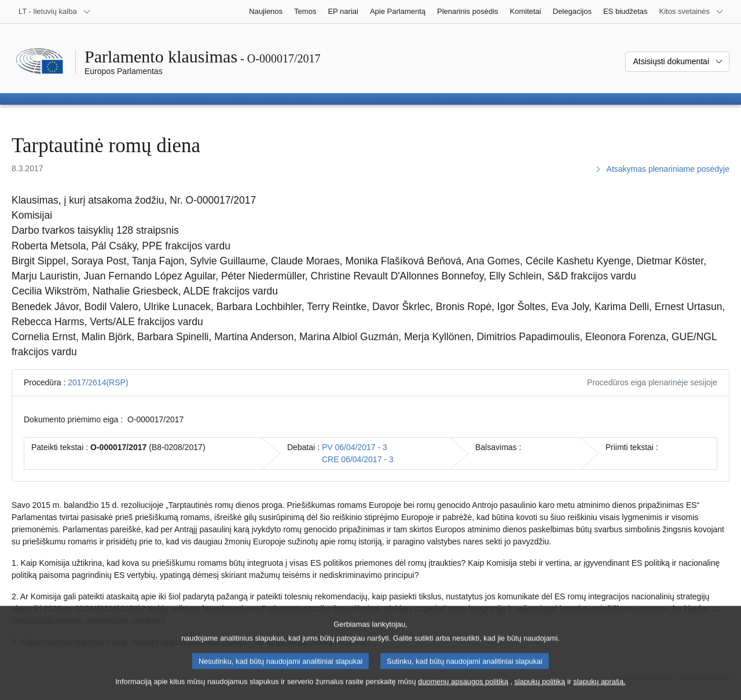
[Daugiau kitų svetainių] (692, 12)
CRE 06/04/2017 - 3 (358, 459)
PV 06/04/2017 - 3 (355, 447)
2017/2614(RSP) (98, 382)
